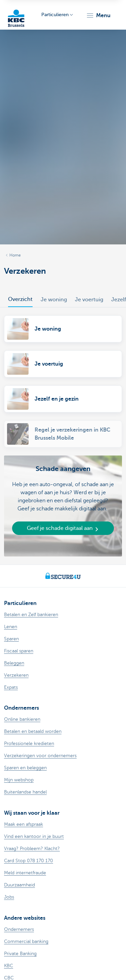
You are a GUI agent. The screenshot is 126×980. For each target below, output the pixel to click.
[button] (98, 15)
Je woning (54, 300)
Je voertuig (89, 300)
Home (15, 255)
